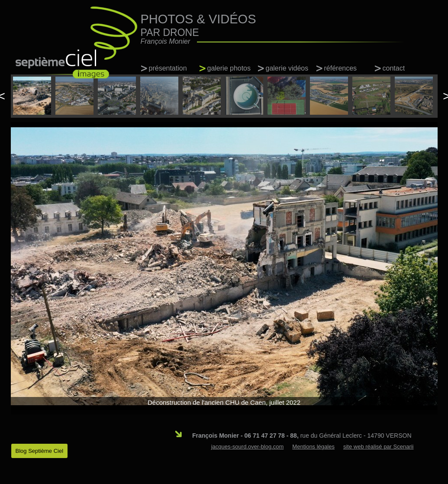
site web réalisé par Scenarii (379, 447)
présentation (168, 68)
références (341, 68)
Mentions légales (313, 447)
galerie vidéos (287, 68)
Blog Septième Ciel (40, 451)
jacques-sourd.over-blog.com (248, 447)
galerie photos (229, 68)
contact (394, 68)
